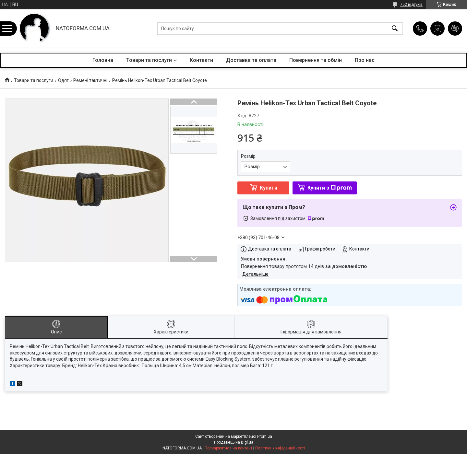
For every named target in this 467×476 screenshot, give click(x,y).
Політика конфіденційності (280, 448)
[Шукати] (395, 28)
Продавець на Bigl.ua (234, 442)
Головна (103, 60)
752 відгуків (411, 5)
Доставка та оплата (251, 60)
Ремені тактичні (90, 80)
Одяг (63, 80)
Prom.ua (265, 436)
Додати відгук (455, 29)
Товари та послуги (149, 60)
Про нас (365, 60)
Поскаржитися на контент (228, 448)
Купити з (330, 188)
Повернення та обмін (316, 60)
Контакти (201, 60)
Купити (269, 188)
